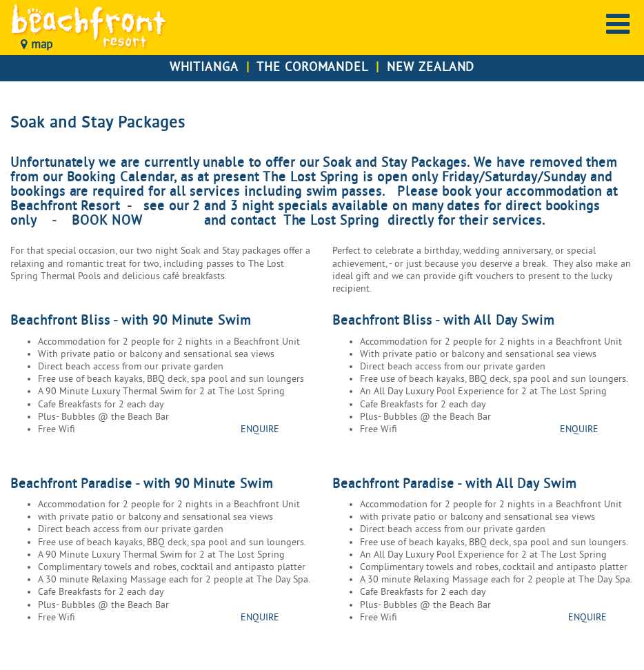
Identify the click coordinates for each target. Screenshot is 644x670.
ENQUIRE (260, 430)
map (37, 45)
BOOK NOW (109, 221)
